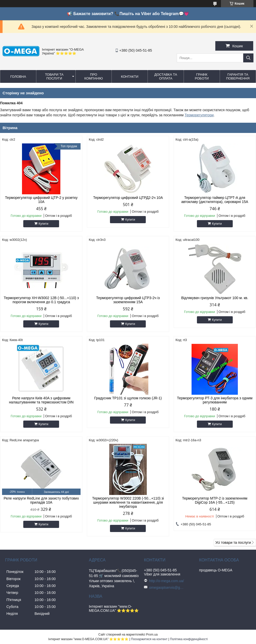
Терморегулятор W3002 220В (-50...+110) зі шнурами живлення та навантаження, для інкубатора (128, 502)
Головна (18, 77)
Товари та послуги (54, 76)
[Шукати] (248, 58)
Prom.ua (152, 635)
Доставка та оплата (166, 76)
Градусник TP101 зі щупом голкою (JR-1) (128, 398)
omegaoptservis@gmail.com (167, 587)
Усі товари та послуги (233, 543)
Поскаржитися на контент (149, 639)
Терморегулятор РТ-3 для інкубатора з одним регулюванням (215, 400)
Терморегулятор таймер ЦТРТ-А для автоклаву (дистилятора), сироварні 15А (215, 200)
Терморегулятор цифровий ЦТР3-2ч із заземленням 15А (128, 300)
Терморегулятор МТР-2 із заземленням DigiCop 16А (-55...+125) (215, 500)
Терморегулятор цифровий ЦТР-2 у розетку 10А (41, 200)
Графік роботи (202, 76)
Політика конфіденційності (189, 639)
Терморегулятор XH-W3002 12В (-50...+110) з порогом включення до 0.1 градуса (41, 300)
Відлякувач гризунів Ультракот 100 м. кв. (215, 298)
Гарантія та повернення (238, 76)
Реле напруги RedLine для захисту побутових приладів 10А (41, 500)
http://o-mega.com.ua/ (166, 581)
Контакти (130, 77)
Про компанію (94, 76)
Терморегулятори (199, 115)
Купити (43, 224)
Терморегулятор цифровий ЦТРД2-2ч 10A (128, 198)
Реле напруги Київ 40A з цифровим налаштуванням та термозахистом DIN (41, 400)
